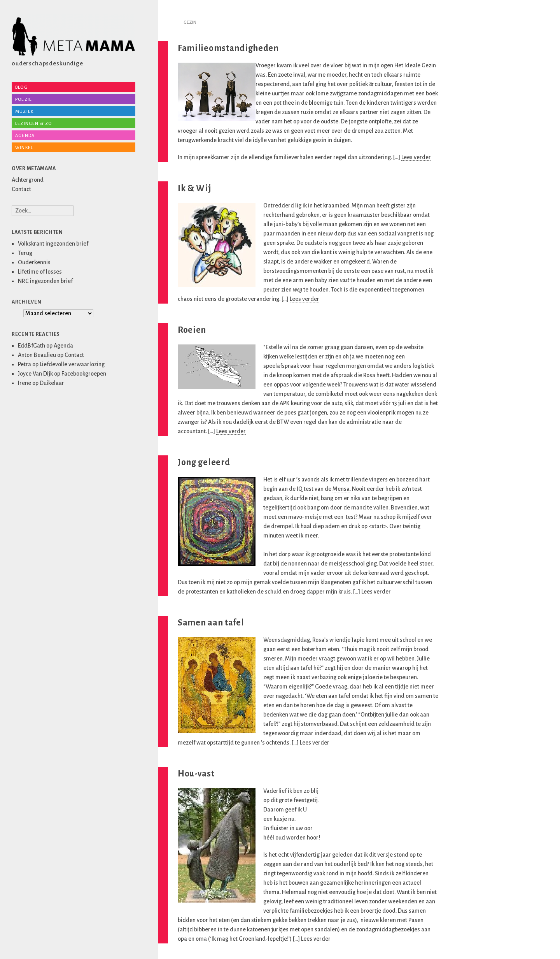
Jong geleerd (204, 462)
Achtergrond (28, 180)
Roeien (192, 330)
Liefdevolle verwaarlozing (72, 364)
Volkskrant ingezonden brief (53, 244)
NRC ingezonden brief (45, 281)
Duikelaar (52, 383)
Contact (21, 189)
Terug (25, 253)
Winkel (24, 148)
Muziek (24, 111)
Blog (21, 87)
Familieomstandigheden (228, 48)
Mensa (341, 489)
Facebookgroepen (84, 374)
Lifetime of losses (40, 272)
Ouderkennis (34, 262)
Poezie (24, 99)
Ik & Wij (195, 188)
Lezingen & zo (34, 123)
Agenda (25, 135)
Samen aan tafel (211, 623)
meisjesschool (347, 564)
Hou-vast (196, 774)
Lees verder (416, 157)
